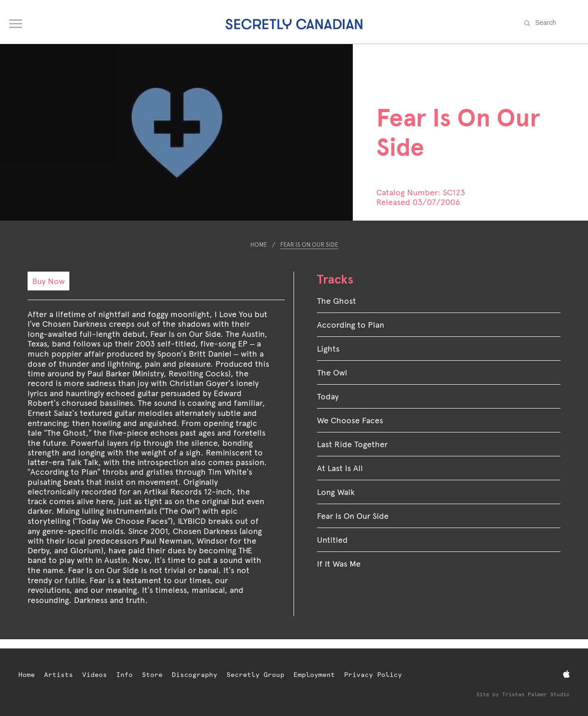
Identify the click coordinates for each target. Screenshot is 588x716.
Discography (195, 675)
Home (259, 245)
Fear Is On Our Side (309, 245)
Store (152, 675)
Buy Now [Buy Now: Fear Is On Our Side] (48, 281)
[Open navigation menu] (16, 22)
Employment (314, 675)
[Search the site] (556, 23)
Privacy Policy (373, 675)
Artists (59, 675)
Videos (95, 675)
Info (124, 675)
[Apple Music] (566, 674)
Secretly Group (255, 675)
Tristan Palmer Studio (536, 695)
